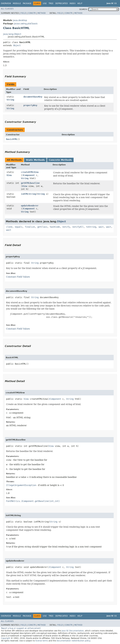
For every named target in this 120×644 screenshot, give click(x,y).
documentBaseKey (33, 97)
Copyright (6, 638)
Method (42, 13)
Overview (6, 3)
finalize (30, 227)
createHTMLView (30, 172)
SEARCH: (83, 9)
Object (17, 45)
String (10, 100)
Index (72, 3)
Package (27, 3)
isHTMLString (28, 194)
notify (66, 227)
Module (17, 3)
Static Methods (35, 160)
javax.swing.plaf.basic (26, 24)
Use (45, 3)
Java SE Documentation (73, 631)
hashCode (55, 227)
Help (80, 3)
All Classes (7, 9)
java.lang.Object (12, 34)
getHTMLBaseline (30, 183)
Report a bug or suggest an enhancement (21, 628)
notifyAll (78, 227)
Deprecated (61, 3)
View (9, 175)
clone (9, 227)
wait (101, 227)
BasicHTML (12, 139)
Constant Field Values (18, 277)
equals (19, 227)
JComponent (28, 175)
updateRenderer (30, 206)
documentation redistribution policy (73, 641)
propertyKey (30, 105)
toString (91, 227)
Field (23, 13)
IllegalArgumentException (21, 485)
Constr (32, 13)
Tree (51, 3)
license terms (42, 641)
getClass (42, 227)
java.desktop (20, 20)
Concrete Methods (60, 160)
